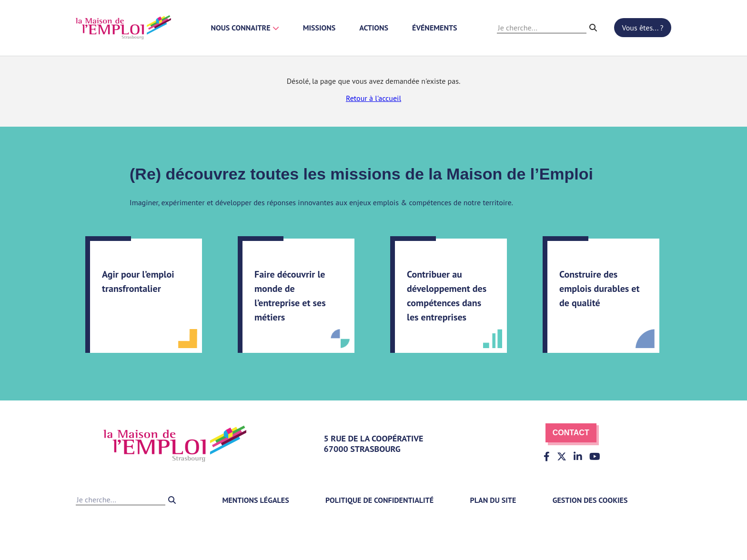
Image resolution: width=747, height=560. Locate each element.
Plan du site (493, 500)
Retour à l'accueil (373, 98)
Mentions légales (255, 500)
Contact (571, 433)
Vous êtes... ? (643, 28)
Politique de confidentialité (379, 500)
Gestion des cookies (590, 500)
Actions (374, 28)
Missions (319, 28)
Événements (434, 28)
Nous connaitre (245, 28)
